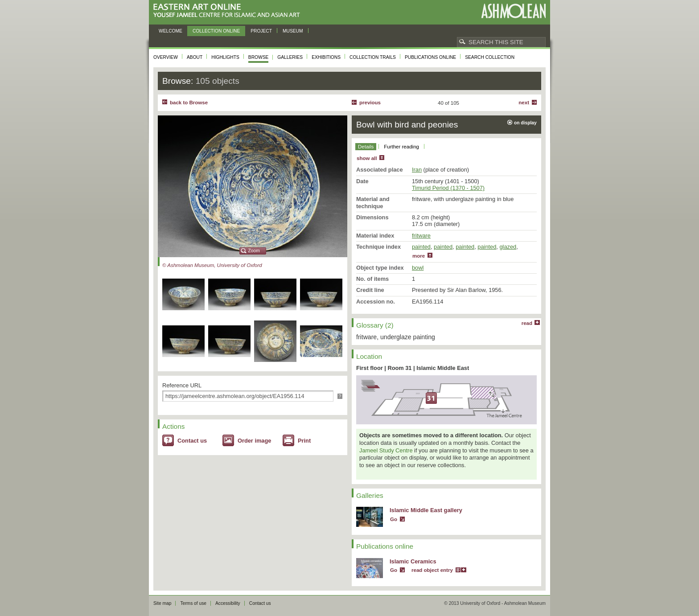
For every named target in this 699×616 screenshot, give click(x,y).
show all (367, 158)
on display (525, 123)
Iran (417, 170)
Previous (370, 103)
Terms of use (193, 603)
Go (394, 519)
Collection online (216, 31)
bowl (418, 268)
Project (261, 31)
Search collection (490, 57)
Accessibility (228, 603)
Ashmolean (513, 11)
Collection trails (373, 57)
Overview (166, 57)
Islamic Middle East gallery (426, 510)
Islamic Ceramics (413, 561)
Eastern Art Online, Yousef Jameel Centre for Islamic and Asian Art (229, 11)
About (195, 57)
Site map (162, 603)
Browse (259, 57)
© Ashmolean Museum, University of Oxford (212, 265)
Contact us (192, 441)
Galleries (290, 57)
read (527, 323)
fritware (421, 236)
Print (304, 441)
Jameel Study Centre (386, 450)
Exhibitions (326, 57)
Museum (293, 31)
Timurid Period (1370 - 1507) (448, 188)
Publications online (430, 57)
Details (366, 147)
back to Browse (189, 103)
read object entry (432, 570)
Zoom (254, 251)
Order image (254, 441)
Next (524, 103)
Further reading (401, 147)
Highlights (225, 57)
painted (421, 247)
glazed (508, 247)
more (419, 256)
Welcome (171, 31)
